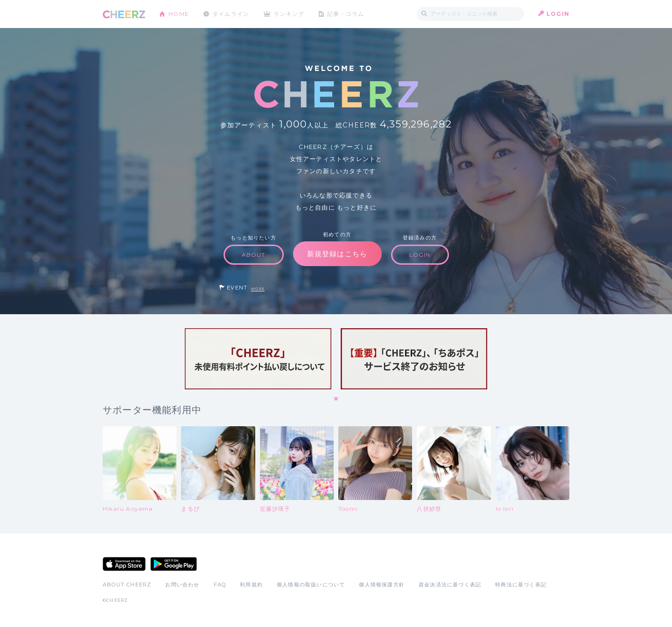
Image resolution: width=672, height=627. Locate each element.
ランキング (290, 14)
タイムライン (231, 14)
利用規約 (251, 585)
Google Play (174, 564)
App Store (124, 564)
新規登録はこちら (337, 254)
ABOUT (254, 255)
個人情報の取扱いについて (311, 585)
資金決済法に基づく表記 (450, 585)
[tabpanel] (258, 359)
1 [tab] (336, 399)
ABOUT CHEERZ (127, 585)
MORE (258, 289)
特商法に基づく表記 (521, 585)
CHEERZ (124, 14)
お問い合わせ (182, 585)
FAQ (220, 585)
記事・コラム (346, 14)
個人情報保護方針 (382, 585)
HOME (179, 14)
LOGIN (558, 14)
